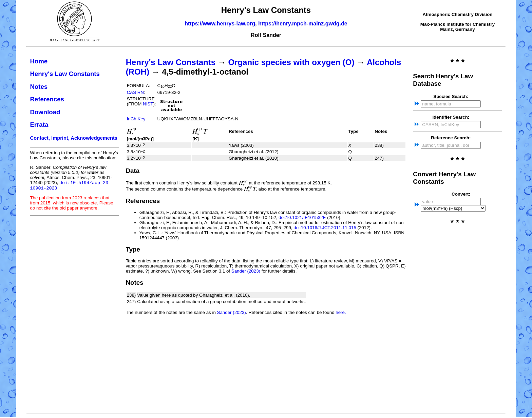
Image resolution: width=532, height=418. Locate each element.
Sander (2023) (246, 271)
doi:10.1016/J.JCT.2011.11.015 (325, 228)
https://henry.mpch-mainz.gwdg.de (303, 24)
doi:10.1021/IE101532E (302, 217)
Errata (39, 125)
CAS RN (135, 92)
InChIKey (136, 119)
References (47, 99)
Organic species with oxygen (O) (291, 62)
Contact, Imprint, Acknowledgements (74, 138)
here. (341, 312)
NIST (148, 104)
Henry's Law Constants (65, 74)
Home (39, 61)
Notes (39, 87)
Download (45, 112)
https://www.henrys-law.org (220, 24)
